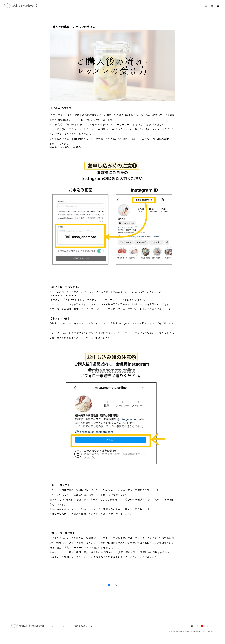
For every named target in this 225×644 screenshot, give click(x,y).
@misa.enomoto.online (63, 295)
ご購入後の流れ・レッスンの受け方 (73, 27)
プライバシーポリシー (60, 626)
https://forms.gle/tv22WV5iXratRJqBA (65, 147)
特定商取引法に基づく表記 (82, 626)
